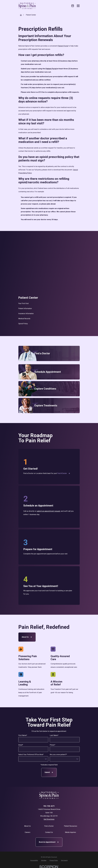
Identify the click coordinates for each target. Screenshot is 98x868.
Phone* (53, 745)
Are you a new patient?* (58, 754)
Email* (21, 745)
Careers (28, 832)
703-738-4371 (49, 806)
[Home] (27, 6)
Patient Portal (63, 46)
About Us (27, 637)
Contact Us (49, 832)
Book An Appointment (49, 842)
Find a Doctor (64, 473)
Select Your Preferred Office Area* (31, 754)
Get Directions (49, 819)
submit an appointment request (48, 511)
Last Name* (54, 735)
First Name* (23, 735)
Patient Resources (71, 826)
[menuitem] (49, 304)
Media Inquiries (70, 832)
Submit (49, 772)
